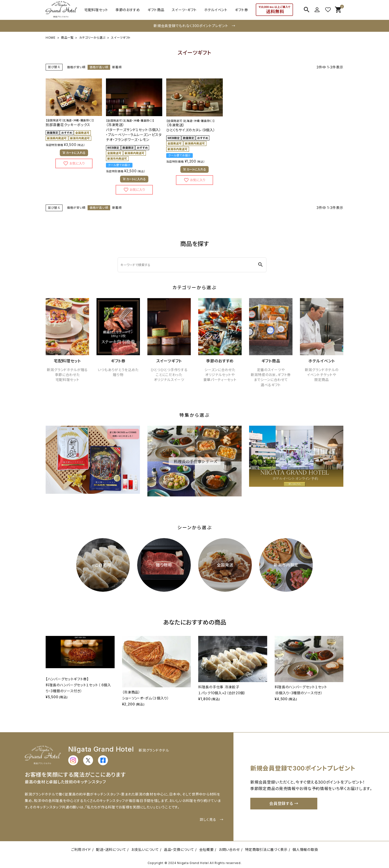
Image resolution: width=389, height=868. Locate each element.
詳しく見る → (212, 819)
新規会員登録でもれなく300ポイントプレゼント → (194, 26)
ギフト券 (242, 10)
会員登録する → (284, 803)
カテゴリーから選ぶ (92, 38)
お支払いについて (145, 850)
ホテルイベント (216, 10)
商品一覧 (67, 38)
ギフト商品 (156, 10)
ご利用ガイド (81, 850)
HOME (51, 38)
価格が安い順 (76, 67)
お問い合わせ (229, 850)
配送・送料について (111, 850)
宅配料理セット (96, 10)
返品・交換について (179, 850)
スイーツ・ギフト (184, 10)
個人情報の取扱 (305, 850)
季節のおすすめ (128, 10)
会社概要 (207, 850)
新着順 (117, 67)
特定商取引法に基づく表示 (266, 850)
